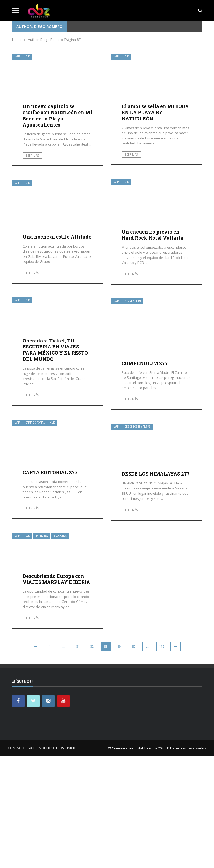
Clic (28, 57)
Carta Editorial (35, 423)
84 (120, 646)
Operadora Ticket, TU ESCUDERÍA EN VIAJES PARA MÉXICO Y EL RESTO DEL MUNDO (55, 350)
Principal (42, 536)
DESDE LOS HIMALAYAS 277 (156, 474)
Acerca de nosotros (46, 748)
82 (92, 646)
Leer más (32, 156)
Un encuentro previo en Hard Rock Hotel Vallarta (153, 235)
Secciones (60, 536)
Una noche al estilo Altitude (57, 237)
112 (162, 646)
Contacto (17, 748)
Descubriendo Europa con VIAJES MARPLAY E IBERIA (56, 579)
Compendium (133, 301)
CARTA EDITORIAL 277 (50, 472)
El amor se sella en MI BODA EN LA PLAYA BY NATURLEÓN (155, 112)
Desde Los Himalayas (137, 427)
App (18, 57)
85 (134, 646)
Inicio (72, 748)
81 (78, 646)
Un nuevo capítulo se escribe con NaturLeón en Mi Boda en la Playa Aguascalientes (57, 115)
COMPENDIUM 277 (145, 363)
